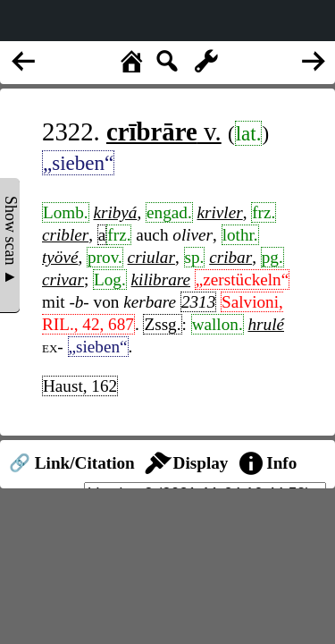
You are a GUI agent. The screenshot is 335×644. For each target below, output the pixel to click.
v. (164, 131)
